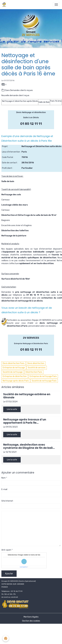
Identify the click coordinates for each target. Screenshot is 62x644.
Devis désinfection (36, 363)
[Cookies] (6, 638)
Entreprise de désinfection (15, 376)
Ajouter (9, 574)
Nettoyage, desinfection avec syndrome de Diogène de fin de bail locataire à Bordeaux (28, 446)
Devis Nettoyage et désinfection (31, 112)
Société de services (37, 368)
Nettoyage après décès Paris (16, 381)
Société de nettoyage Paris (44, 381)
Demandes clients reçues (21, 90)
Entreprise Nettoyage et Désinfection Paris (31, 344)
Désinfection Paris (34, 372)
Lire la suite (12, 409)
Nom (3, 478)
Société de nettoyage (13, 372)
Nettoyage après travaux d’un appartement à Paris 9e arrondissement (25, 421)
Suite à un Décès (31, 117)
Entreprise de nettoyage (14, 368)
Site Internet (7, 501)
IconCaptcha (23, 567)
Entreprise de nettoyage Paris (43, 376)
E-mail (4, 489)
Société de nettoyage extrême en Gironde (27, 396)
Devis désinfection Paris (14, 363)
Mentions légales (31, 617)
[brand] (5, 5)
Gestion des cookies (31, 621)
